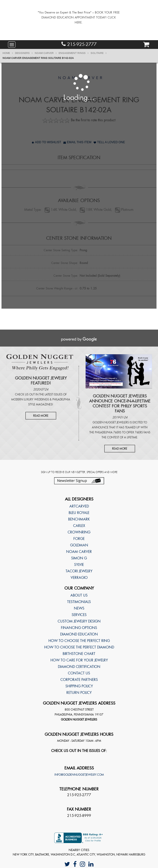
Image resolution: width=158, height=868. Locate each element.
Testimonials (79, 602)
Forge (79, 539)
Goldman (79, 545)
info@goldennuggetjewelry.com (79, 775)
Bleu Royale (79, 513)
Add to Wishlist (46, 142)
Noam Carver (46, 53)
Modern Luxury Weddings (30, 399)
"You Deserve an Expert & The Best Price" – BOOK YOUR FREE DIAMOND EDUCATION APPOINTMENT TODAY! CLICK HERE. (79, 17)
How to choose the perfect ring (79, 641)
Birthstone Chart (79, 654)
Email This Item (77, 142)
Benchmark (79, 519)
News (79, 608)
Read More (41, 416)
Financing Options (79, 628)
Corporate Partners (79, 680)
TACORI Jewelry (79, 571)
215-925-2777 (79, 44)
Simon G (79, 558)
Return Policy (79, 693)
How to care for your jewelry (79, 660)
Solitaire (99, 53)
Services (79, 615)
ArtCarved (79, 506)
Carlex (79, 526)
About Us (79, 595)
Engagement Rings (74, 53)
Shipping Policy (79, 686)
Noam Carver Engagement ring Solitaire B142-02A (38, 58)
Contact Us (79, 673)
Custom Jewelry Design (79, 621)
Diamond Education (79, 634)
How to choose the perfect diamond (79, 647)
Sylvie (79, 565)
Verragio (79, 578)
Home (8, 53)
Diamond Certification (79, 667)
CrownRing (79, 532)
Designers (24, 53)
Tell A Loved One (109, 142)
